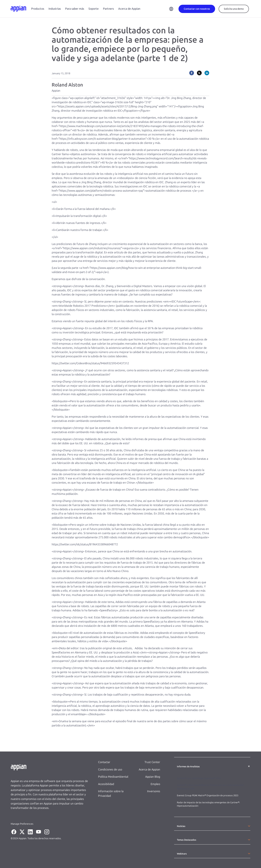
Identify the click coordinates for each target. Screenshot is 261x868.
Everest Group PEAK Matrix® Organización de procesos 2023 (208, 795)
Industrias (55, 9)
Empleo (155, 784)
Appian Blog (153, 777)
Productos (38, 9)
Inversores (154, 791)
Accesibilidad (106, 784)
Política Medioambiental (113, 777)
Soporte (94, 9)
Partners (108, 9)
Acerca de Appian (129, 9)
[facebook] (192, 73)
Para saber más (75, 9)
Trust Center (152, 762)
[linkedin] (207, 73)
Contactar (104, 762)
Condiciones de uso (110, 769)
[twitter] (199, 73)
